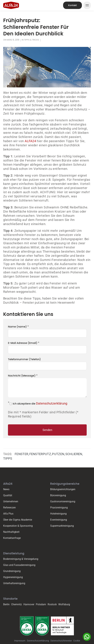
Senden (47, 430)
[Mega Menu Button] (87, 5)
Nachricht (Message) (23, 375)
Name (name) (18, 326)
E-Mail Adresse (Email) (24, 343)
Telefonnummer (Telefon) (24, 359)
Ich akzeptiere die (40, 404)
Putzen (58, 454)
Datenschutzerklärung (52, 403)
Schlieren (74, 454)
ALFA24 (31, 141)
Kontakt (72, 5)
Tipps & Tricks (32, 40)
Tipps (8, 458)
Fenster (21, 454)
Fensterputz (40, 454)
